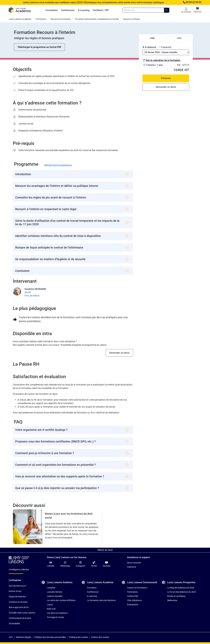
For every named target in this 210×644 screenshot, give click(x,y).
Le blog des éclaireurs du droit (181, 588)
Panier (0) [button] (197, 10)
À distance (151, 47)
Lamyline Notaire (55, 592)
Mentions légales (24, 637)
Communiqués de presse (20, 618)
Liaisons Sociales (55, 596)
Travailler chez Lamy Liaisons (22, 613)
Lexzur (50, 605)
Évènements (133, 605)
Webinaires (172, 600)
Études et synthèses (176, 596)
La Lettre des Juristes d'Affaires (61, 600)
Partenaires (132, 592)
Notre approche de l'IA (19, 607)
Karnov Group (15, 591)
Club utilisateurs (134, 600)
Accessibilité (14, 623)
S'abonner (132, 567)
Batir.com (51, 609)
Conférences (68, 10)
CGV (11, 637)
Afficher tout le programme (58, 165)
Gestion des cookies (100, 637)
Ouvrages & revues (55, 617)
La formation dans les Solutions (101, 600)
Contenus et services (18, 602)
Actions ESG (133, 596)
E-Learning (84, 10)
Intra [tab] (179, 38)
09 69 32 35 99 (192, 2)
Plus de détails (32, 296)
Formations (52, 10)
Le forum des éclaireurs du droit (181, 592)
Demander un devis (119, 353)
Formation (92, 588)
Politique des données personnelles (50, 637)
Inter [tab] (152, 38)
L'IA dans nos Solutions (57, 613)
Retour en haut (105, 550)
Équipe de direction (17, 597)
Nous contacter (134, 563)
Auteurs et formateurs (137, 588)
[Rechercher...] (167, 10)
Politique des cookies (79, 637)
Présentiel (166, 47)
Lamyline (51, 588)
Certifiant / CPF (101, 10)
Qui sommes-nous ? (18, 586)
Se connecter (186, 10)
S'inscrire (166, 78)
